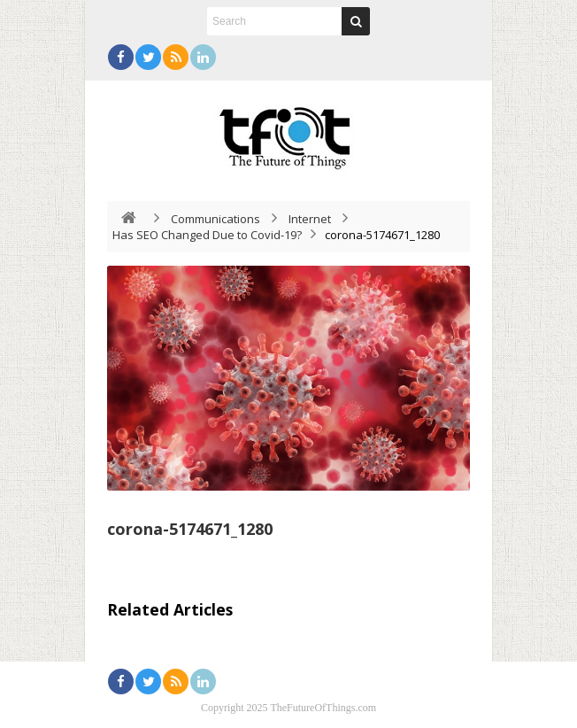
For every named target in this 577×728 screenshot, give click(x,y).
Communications (215, 219)
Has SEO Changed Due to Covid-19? (207, 235)
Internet (310, 219)
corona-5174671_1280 (190, 529)
